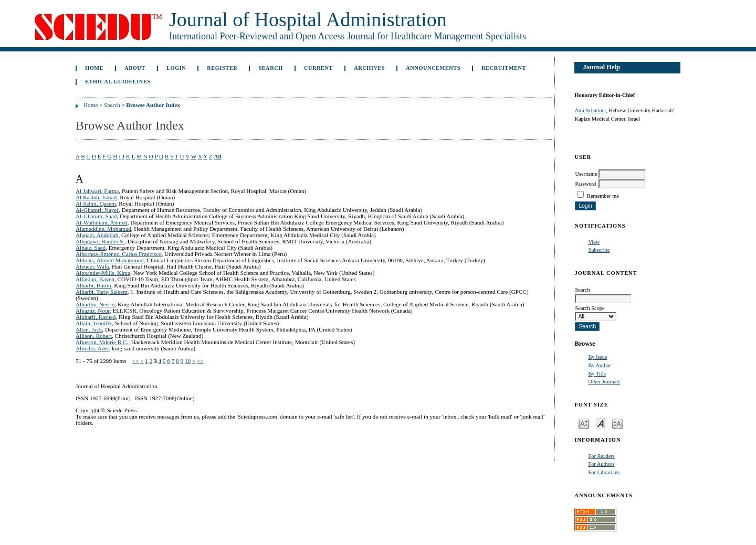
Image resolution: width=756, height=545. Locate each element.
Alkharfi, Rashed (96, 317)
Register (222, 68)
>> (200, 361)
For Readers (601, 456)
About (135, 68)
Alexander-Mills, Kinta (103, 273)
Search (270, 68)
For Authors (601, 464)
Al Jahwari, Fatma (97, 191)
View (594, 242)
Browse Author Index (153, 105)
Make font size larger (617, 423)
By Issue (597, 357)
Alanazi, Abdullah (97, 235)
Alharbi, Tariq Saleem (102, 292)
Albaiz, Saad (91, 248)
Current (318, 68)
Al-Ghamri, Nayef (97, 210)
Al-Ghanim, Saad (96, 216)
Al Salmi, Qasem (96, 204)
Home (94, 68)
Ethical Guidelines (118, 82)
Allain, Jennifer (94, 323)
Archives (369, 68)
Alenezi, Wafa (92, 266)
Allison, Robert (94, 336)
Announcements (433, 68)
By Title (597, 374)
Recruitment (504, 68)
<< (136, 361)
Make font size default (601, 423)
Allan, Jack (89, 329)
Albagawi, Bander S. (100, 241)
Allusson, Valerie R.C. (102, 342)
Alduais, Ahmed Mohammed (110, 260)
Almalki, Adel (92, 348)
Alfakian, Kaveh (95, 279)
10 (188, 361)
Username (586, 174)
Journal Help (602, 67)
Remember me (603, 196)
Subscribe (599, 250)
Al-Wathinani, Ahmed (102, 222)
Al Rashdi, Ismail (96, 197)
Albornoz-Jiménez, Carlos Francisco (119, 254)
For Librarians (604, 472)
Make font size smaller (584, 423)
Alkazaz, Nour (93, 311)
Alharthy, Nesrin (95, 304)
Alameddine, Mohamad (103, 229)
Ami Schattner (590, 110)
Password (585, 184)
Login (176, 68)
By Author (600, 365)
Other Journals (604, 382)
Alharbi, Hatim (93, 285)
